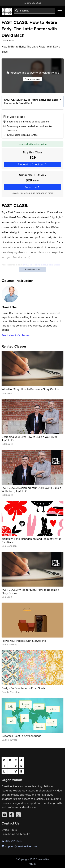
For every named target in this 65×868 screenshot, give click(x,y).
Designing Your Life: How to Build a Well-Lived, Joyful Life (30, 438)
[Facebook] (11, 815)
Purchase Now (32, 79)
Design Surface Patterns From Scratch (24, 688)
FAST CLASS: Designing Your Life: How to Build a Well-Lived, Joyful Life (31, 489)
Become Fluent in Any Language (21, 736)
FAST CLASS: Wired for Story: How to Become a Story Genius (30, 591)
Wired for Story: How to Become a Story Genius (30, 389)
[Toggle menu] (60, 11)
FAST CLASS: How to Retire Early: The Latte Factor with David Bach (31, 101)
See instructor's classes (16, 335)
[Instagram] (18, 815)
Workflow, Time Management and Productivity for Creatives (31, 540)
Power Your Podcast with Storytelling (24, 641)
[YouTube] (4, 815)
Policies (32, 864)
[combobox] (34, 11)
